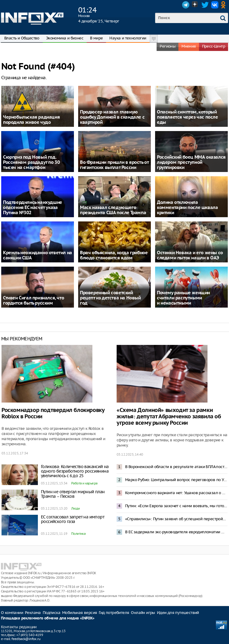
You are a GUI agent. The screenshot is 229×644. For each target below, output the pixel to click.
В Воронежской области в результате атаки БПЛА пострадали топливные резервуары (176, 467)
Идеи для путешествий (178, 613)
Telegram (186, 5)
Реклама (33, 613)
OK (224, 5)
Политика (78, 534)
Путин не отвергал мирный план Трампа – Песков (73, 494)
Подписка (51, 613)
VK (215, 5)
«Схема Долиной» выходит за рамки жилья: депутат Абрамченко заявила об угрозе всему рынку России (169, 417)
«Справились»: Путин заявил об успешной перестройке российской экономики (176, 519)
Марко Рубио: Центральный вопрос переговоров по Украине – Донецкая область (176, 480)
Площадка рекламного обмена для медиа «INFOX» (48, 618)
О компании (12, 613)
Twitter (205, 5)
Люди (76, 508)
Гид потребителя (114, 613)
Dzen (195, 5)
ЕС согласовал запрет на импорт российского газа (73, 519)
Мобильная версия (80, 613)
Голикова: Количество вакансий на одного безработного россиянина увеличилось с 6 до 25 (75, 471)
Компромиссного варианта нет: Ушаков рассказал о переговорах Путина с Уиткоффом (176, 493)
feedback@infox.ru (26, 639)
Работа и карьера (84, 483)
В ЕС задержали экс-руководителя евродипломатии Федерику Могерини (176, 532)
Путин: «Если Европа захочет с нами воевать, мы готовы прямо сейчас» (176, 506)
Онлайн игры (143, 613)
